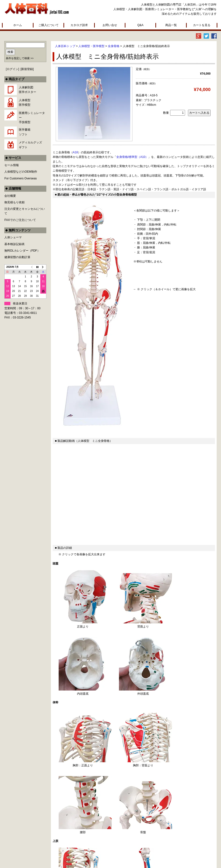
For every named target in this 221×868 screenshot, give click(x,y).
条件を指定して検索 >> (20, 58)
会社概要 (10, 196)
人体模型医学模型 (25, 102)
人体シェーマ (13, 237)
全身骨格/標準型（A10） (132, 157)
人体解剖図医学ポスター (28, 90)
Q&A (140, 25)
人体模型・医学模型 (91, 46)
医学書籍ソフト (25, 132)
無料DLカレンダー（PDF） (22, 251)
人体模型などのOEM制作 (21, 172)
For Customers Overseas (21, 178)
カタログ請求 (79, 25)
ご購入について (48, 25)
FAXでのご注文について (20, 220)
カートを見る (202, 25)
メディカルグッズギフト (30, 145)
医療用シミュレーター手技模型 (32, 118)
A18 (75, 152)
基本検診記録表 (14, 244)
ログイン (13, 69)
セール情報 (12, 165)
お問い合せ (110, 25)
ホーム (18, 25)
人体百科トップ (65, 46)
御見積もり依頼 (14, 202)
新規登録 (27, 69)
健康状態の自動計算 (17, 257)
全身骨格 (114, 46)
